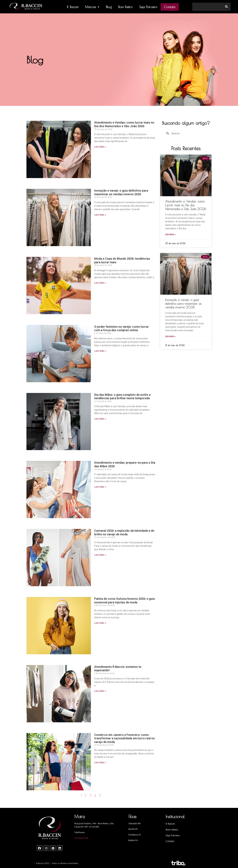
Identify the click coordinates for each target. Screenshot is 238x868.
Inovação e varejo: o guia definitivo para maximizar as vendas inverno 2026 (121, 192)
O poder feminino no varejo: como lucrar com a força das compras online (121, 328)
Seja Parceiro (148, 7)
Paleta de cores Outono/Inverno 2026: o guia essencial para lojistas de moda (124, 600)
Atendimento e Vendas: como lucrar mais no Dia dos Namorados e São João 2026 (124, 124)
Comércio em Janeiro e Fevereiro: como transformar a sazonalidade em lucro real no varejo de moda (125, 738)
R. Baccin (73, 7)
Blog (109, 7)
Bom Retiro (125, 7)
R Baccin (170, 824)
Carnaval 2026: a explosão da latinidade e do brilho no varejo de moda (124, 532)
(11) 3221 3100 (81, 838)
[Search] (226, 7)
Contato (170, 7)
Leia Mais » (100, 147)
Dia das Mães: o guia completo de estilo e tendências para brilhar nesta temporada (122, 397)
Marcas (92, 7)
